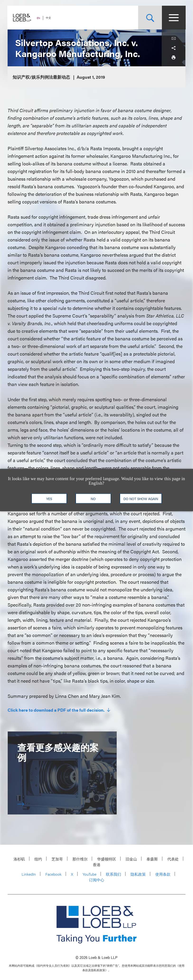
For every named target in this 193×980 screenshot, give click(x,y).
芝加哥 (57, 859)
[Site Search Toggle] (150, 18)
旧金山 (131, 859)
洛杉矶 (19, 859)
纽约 (38, 859)
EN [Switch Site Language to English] (39, 18)
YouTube (89, 874)
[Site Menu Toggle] (174, 18)
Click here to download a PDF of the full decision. (57, 710)
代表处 (173, 859)
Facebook (53, 874)
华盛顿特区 (107, 859)
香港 (97, 865)
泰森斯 (152, 859)
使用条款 (163, 874)
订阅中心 (97, 880)
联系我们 (113, 874)
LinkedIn (29, 874)
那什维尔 (80, 859)
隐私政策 (138, 874)
